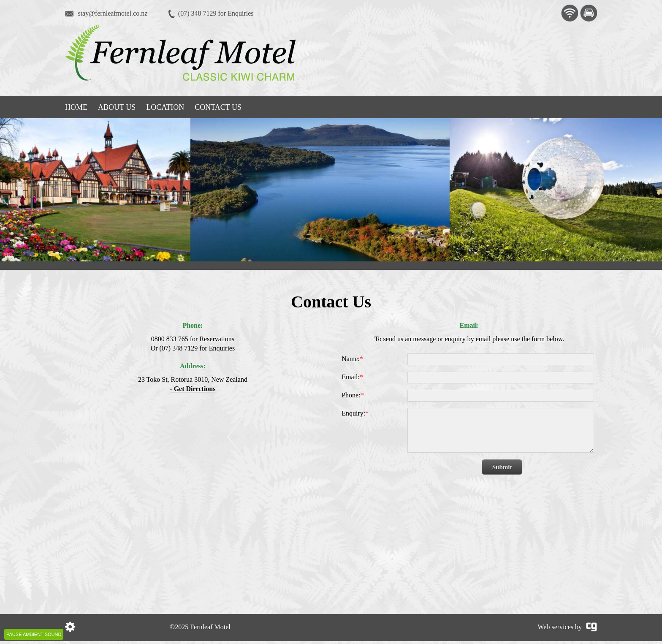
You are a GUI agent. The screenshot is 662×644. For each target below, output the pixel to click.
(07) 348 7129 (197, 13)
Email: (352, 377)
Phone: (353, 395)
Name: (352, 359)
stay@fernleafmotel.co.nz (113, 13)
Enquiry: (355, 413)
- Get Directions (193, 389)
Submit (502, 467)
